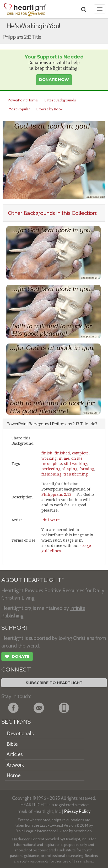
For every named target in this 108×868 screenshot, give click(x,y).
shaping (70, 469)
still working (76, 464)
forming (87, 469)
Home (13, 775)
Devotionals (20, 733)
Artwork (15, 765)
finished (62, 453)
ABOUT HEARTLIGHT (33, 580)
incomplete (52, 464)
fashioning (51, 474)
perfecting (51, 469)
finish (47, 453)
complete (80, 453)
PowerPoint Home (23, 100)
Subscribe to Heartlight (54, 683)
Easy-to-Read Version (58, 825)
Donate (17, 657)
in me (64, 458)
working (49, 458)
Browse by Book (49, 109)
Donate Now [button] (54, 80)
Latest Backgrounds (60, 100)
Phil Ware (51, 520)
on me (77, 458)
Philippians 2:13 (56, 494)
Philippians (62, 424)
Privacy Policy (77, 811)
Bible (12, 744)
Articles (15, 754)
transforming (76, 474)
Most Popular (19, 109)
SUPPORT (15, 628)
